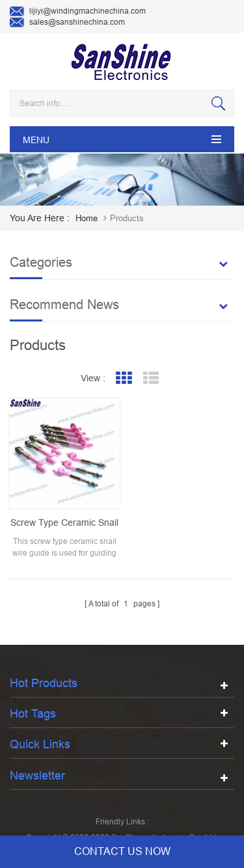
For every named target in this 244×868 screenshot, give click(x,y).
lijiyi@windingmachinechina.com (78, 12)
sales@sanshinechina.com (67, 23)
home (87, 218)
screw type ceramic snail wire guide (62, 518)
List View (151, 378)
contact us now (122, 851)
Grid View (123, 378)
